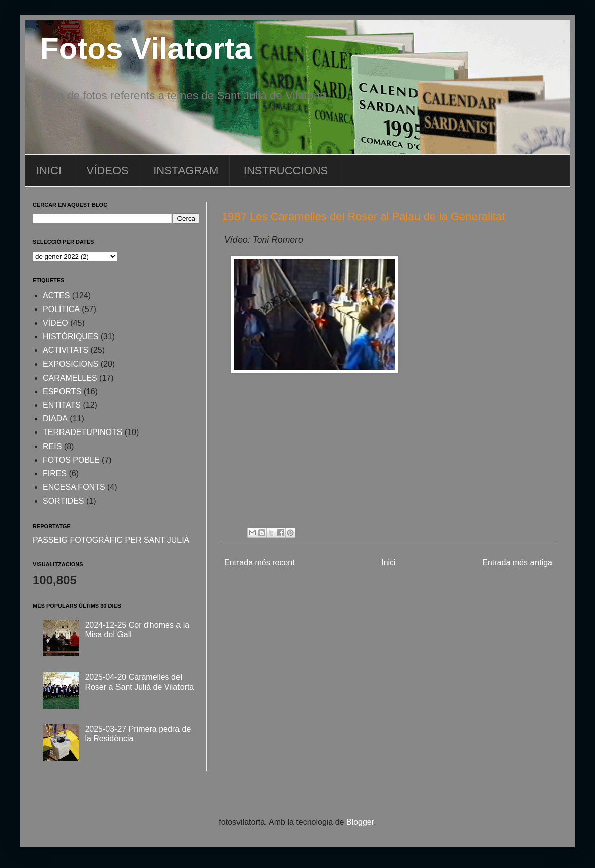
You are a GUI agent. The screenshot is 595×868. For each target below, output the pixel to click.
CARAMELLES (70, 378)
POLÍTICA (61, 309)
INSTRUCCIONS (286, 171)
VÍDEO (55, 323)
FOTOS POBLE (71, 460)
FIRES (55, 474)
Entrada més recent (260, 562)
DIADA (55, 419)
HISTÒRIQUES (71, 336)
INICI (49, 171)
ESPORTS (62, 391)
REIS (52, 446)
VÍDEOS (108, 171)
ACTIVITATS (66, 350)
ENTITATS (62, 405)
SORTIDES (64, 501)
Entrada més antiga (517, 562)
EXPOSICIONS (71, 364)
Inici (388, 562)
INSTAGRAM (186, 171)
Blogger (360, 822)
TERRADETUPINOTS (82, 432)
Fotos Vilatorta (146, 49)
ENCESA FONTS (74, 487)
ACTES (56, 296)
